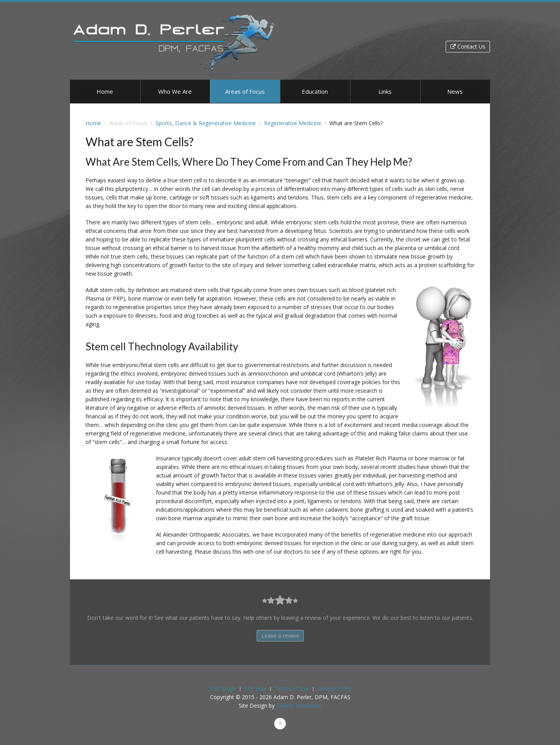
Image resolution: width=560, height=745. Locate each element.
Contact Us (468, 46)
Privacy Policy (334, 688)
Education (315, 91)
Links (385, 91)
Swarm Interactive (299, 706)
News (455, 91)
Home (105, 91)
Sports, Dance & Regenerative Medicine (206, 123)
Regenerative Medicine (293, 123)
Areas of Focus (245, 91)
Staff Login (222, 688)
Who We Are (175, 91)
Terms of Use (292, 688)
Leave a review (280, 636)
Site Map (255, 688)
